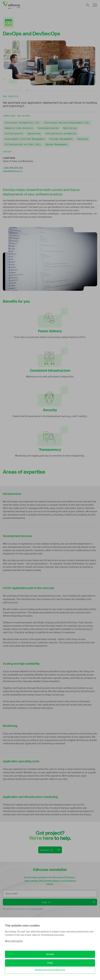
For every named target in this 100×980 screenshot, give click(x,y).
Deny (50, 963)
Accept (50, 954)
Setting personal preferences (50, 970)
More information (14, 941)
